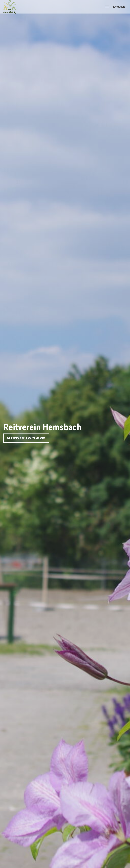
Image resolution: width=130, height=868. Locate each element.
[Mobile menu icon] (115, 7)
